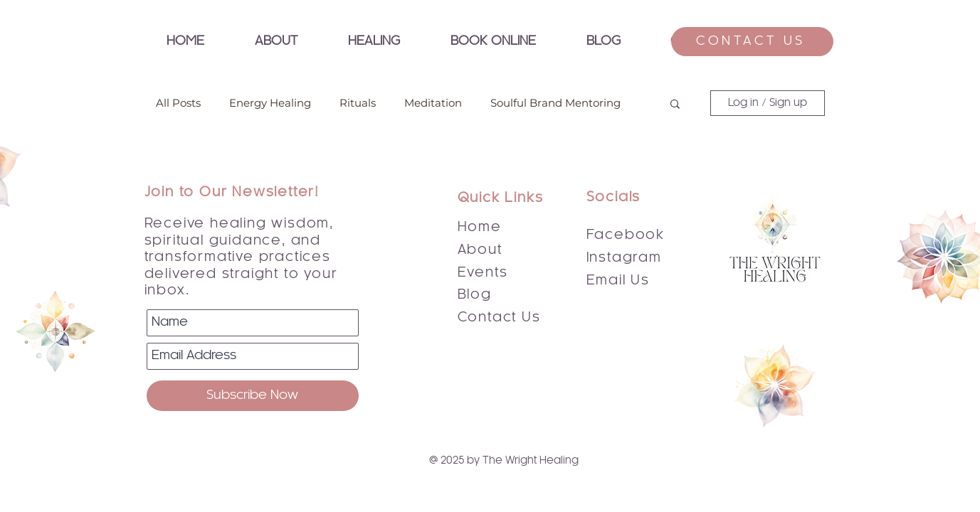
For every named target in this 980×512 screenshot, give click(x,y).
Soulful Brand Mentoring (555, 103)
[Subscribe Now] (253, 396)
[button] (374, 42)
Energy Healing (270, 103)
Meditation (433, 103)
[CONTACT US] (752, 42)
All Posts (178, 103)
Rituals (358, 103)
